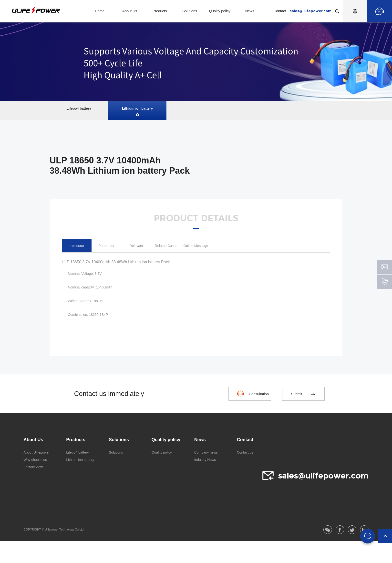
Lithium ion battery (137, 108)
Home (100, 11)
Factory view (33, 467)
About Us (130, 11)
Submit (296, 394)
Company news (206, 452)
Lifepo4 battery (79, 108)
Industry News (205, 460)
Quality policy (220, 11)
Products (160, 11)
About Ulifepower (36, 452)
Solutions (190, 11)
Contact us (245, 452)
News (250, 11)
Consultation (258, 394)
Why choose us (35, 460)
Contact (280, 11)
